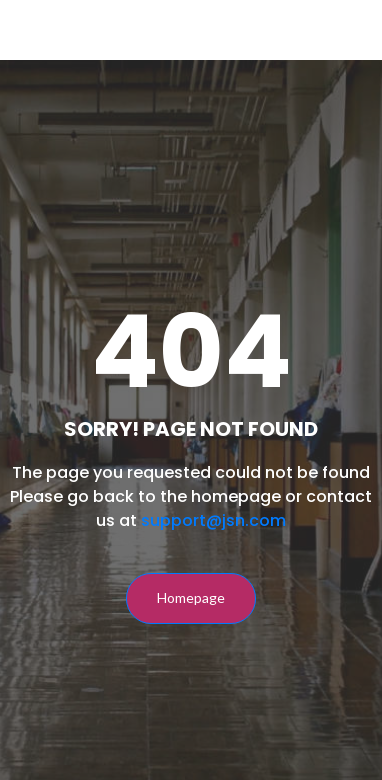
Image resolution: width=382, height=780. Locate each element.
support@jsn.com (213, 520)
